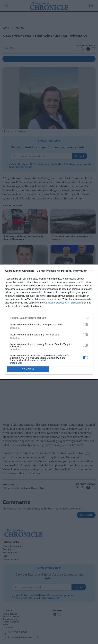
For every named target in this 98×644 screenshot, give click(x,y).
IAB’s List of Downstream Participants (62, 303)
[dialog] (49, 322)
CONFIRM (28, 369)
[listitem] (49, 318)
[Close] (92, 271)
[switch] (85, 325)
